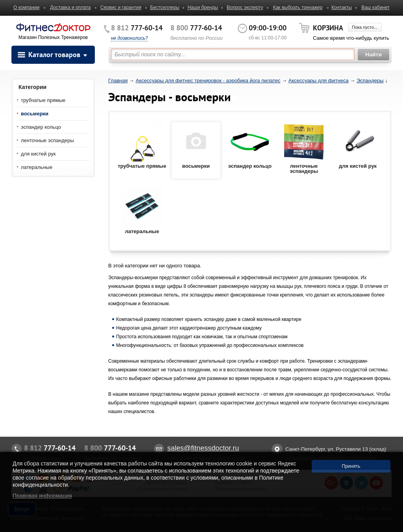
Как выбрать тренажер (298, 7)
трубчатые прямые (43, 100)
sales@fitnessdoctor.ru (203, 448)
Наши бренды (202, 7)
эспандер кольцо (41, 127)
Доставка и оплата (70, 7)
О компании (26, 7)
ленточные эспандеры (47, 140)
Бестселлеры (165, 7)
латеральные (37, 167)
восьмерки (35, 114)
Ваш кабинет (375, 7)
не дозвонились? (129, 38)
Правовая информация (42, 496)
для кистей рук (38, 154)
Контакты (342, 7)
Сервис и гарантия (121, 7)
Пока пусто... (365, 27)
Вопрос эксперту (245, 7)
